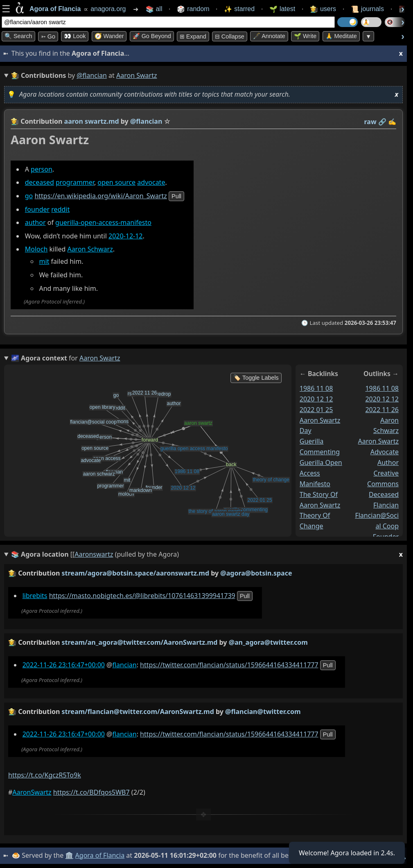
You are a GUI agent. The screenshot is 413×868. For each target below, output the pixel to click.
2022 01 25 (316, 410)
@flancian (92, 75)
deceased (39, 182)
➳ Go (48, 36)
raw (370, 122)
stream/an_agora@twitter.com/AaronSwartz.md (140, 642)
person (42, 169)
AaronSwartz (32, 792)
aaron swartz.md (92, 121)
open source (116, 182)
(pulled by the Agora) (207, 554)
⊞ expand (193, 36)
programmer (75, 182)
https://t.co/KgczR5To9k (45, 775)
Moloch (36, 249)
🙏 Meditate (341, 36)
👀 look (75, 36)
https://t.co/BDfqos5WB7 (91, 792)
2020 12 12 (316, 399)
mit (44, 262)
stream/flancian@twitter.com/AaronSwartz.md (138, 712)
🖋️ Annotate (269, 36)
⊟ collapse (230, 36)
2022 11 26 (382, 410)
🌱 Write (305, 36)
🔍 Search (18, 36)
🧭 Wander (109, 36)
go (29, 196)
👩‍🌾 (15, 121)
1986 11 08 (316, 388)
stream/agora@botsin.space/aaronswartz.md (136, 573)
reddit (60, 209)
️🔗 (382, 122)
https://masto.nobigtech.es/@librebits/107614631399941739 (142, 596)
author (35, 222)
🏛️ (69, 855)
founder (37, 209)
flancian (386, 505)
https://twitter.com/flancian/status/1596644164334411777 (229, 665)
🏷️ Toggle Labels (256, 378)
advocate (151, 182)
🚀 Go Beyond (152, 36)
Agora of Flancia (100, 855)
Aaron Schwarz (90, 249)
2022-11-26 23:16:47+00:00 (64, 665)
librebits (35, 596)
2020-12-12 (126, 236)
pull (176, 196)
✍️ (392, 122)
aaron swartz (378, 441)
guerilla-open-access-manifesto (103, 222)
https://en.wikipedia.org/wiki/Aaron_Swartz (100, 196)
